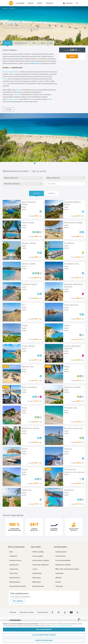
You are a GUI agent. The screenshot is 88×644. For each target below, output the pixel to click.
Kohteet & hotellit (21, 43)
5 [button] (45, 163)
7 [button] (50, 163)
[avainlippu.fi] (79, 620)
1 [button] (35, 163)
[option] (44, 138)
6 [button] (47, 163)
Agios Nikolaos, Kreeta (29, 203)
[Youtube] (71, 612)
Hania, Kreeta (28, 223)
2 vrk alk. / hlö (77, 484)
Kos (23, 305)
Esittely (7, 43)
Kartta (43, 43)
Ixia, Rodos (69, 243)
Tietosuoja (13, 612)
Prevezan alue (70, 408)
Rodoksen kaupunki (73, 428)
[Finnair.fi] (15, 620)
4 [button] (42, 163)
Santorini (17, 95)
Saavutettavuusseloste (27, 612)
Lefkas (50, 99)
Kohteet (36, 193)
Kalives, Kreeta (28, 264)
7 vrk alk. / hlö (72, 50)
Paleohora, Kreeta (72, 387)
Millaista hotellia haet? (53, 178)
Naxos (18, 90)
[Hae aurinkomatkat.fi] (77, 3)
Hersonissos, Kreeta (73, 223)
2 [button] (37, 163)
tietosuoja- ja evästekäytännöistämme (61, 626)
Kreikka (24, 209)
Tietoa (34, 43)
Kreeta (5, 79)
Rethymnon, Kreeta (30, 428)
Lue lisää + (9, 109)
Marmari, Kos (28, 367)
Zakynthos (69, 490)
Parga (32, 99)
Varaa (72, 56)
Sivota (25, 470)
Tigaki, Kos (27, 490)
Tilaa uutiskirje (18, 601)
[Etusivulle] (11, 3)
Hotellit (52, 193)
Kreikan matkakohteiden (11, 72)
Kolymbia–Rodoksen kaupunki (74, 286)
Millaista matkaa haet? (11, 178)
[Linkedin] (77, 612)
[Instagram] (59, 612)
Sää (51, 43)
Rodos (5, 84)
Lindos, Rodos (28, 346)
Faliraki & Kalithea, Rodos (72, 203)
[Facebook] (52, 612)
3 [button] (40, 163)
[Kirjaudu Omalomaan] (68, 3)
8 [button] (53, 163)
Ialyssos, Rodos (29, 243)
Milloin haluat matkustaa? (12, 184)
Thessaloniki (70, 470)
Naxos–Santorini (29, 387)
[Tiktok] (65, 612)
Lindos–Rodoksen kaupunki (72, 347)
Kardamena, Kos (71, 264)
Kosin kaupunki (71, 305)
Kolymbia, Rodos (29, 284)
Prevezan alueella (12, 99)
